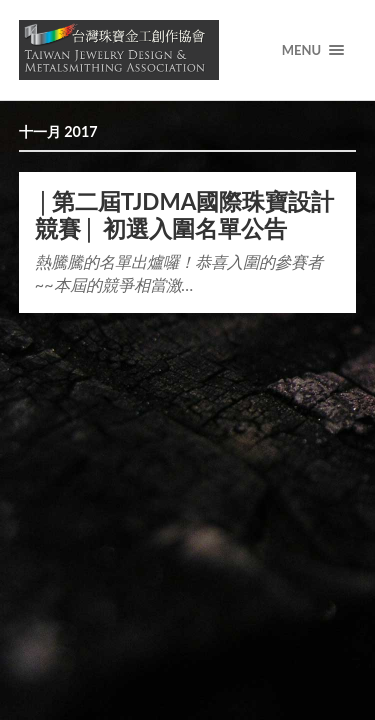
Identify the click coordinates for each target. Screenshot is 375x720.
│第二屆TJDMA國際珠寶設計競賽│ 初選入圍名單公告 (185, 215)
